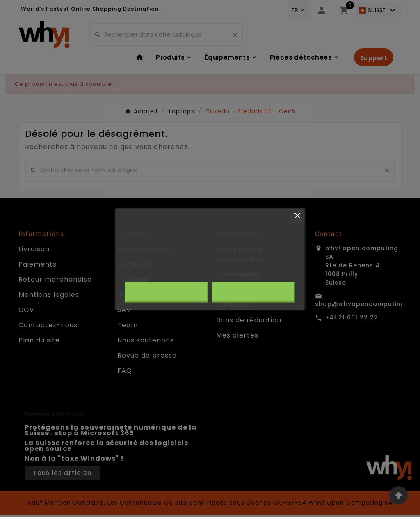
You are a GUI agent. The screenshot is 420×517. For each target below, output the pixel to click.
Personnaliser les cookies (232, 271)
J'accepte (253, 292)
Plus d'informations (155, 271)
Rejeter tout (167, 292)
